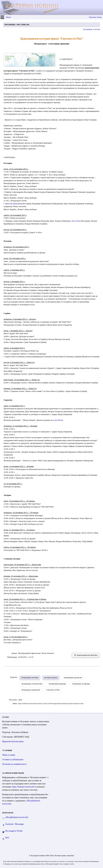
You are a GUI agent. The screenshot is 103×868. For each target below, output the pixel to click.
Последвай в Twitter (14, 831)
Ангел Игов (76, 221)
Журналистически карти (13, 741)
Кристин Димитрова (14, 204)
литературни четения (30, 677)
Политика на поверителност (15, 764)
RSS (7, 838)
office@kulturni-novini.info (17, 817)
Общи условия (9, 755)
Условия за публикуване (13, 760)
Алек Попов (58, 420)
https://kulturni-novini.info (24, 787)
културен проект (51, 677)
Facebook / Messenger (15, 824)
